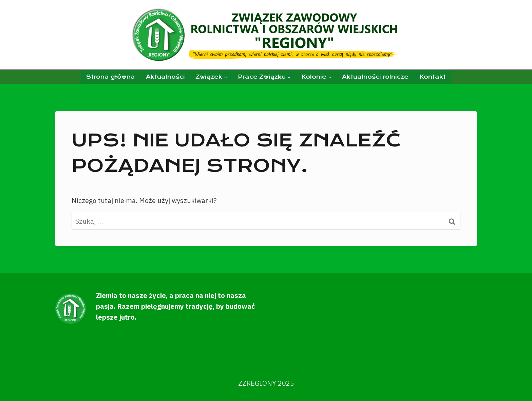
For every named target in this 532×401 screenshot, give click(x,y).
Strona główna (111, 77)
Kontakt (433, 77)
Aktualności (165, 77)
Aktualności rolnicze (375, 77)
